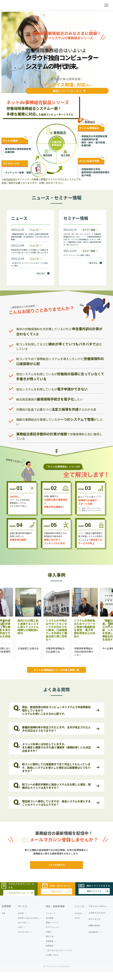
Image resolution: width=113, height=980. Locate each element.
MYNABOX (9, 179)
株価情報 (51, 949)
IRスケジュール (52, 935)
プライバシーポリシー (98, 915)
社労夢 (22, 921)
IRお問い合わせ (52, 963)
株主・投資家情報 (55, 914)
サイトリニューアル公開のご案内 (77, 255)
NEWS (77, 926)
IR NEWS (78, 921)
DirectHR (23, 931)
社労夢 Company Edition (30, 926)
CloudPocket (25, 940)
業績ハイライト (52, 931)
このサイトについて (97, 921)
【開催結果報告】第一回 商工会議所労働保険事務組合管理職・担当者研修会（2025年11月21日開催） (30, 237)
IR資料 (48, 940)
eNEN (22, 935)
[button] (3, 624)
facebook (95, 940)
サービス (23, 914)
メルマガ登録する (56, 865)
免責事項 (50, 954)
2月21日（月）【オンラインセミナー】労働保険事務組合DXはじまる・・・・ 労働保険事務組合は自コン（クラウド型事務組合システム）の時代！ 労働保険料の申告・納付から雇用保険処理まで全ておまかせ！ (82, 239)
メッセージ (51, 921)
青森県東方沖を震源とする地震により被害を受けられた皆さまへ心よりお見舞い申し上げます (30, 251)
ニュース (79, 914)
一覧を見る (40, 273)
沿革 (3, 921)
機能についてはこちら (67, 91)
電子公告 (50, 945)
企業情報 (6, 914)
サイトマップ (94, 927)
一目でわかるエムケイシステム (59, 959)
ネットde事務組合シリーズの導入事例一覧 (56, 670)
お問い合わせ (94, 934)
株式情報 (50, 926)
